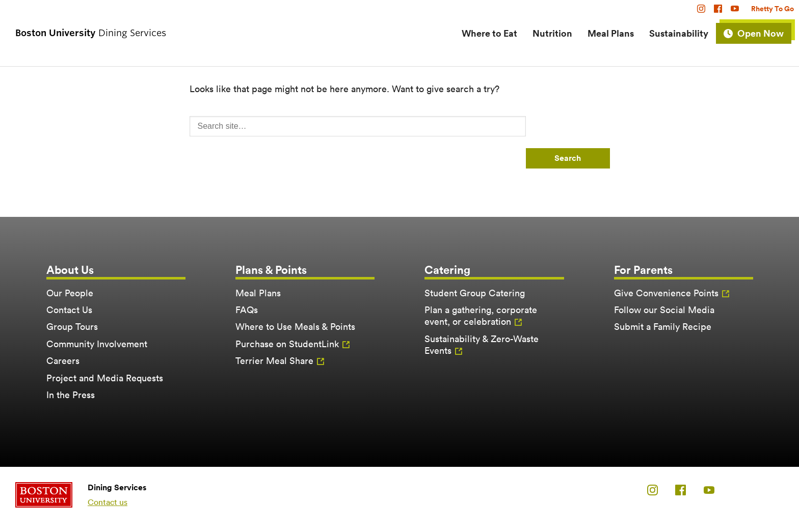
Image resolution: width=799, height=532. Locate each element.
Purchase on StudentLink (287, 344)
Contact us (108, 502)
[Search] (358, 126)
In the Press (71, 395)
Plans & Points (271, 270)
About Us (70, 270)
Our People (70, 293)
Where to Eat (489, 33)
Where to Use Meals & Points (295, 327)
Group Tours (72, 327)
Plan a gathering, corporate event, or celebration (481, 316)
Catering (447, 270)
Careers (63, 361)
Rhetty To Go (773, 9)
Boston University (44, 495)
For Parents (643, 270)
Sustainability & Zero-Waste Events (482, 345)
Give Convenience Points (666, 293)
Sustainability (679, 33)
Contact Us (69, 310)
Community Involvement (97, 344)
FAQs (247, 310)
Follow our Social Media (664, 310)
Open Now (761, 33)
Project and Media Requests (105, 378)
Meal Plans (611, 33)
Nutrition (552, 33)
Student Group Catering (475, 293)
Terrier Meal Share (274, 361)
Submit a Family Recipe (663, 327)
